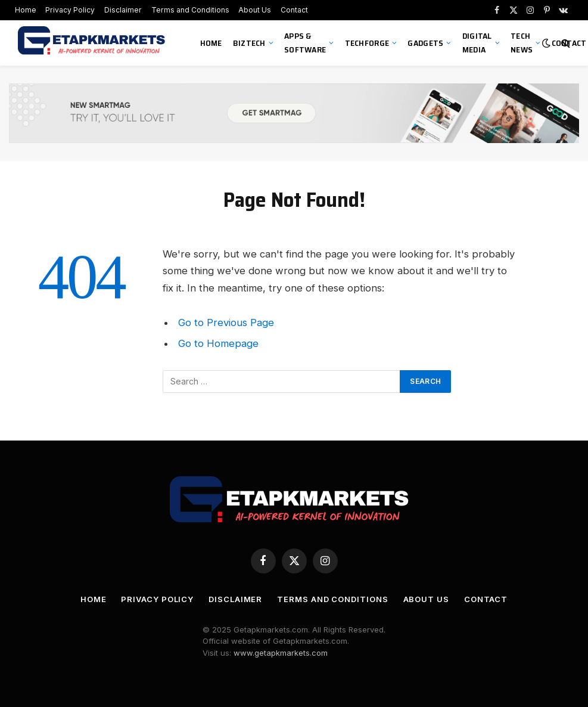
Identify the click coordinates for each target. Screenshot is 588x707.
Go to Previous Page (226, 323)
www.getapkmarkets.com (281, 653)
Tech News (522, 43)
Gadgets (425, 43)
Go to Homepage (218, 343)
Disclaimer (123, 10)
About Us (255, 10)
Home (26, 10)
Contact (294, 10)
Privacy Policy (70, 10)
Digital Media (477, 43)
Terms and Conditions (190, 10)
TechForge (367, 43)
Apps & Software (305, 43)
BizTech (249, 43)
